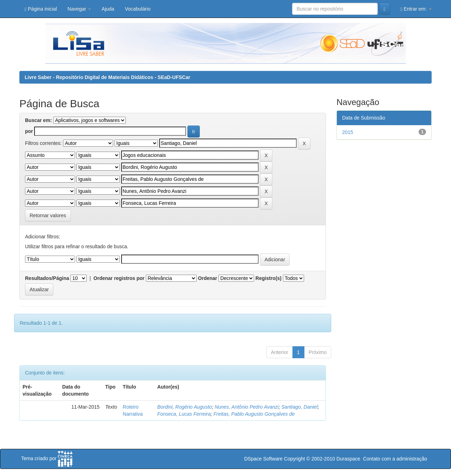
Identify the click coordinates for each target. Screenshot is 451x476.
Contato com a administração (395, 459)
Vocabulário (138, 9)
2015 (348, 132)
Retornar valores (48, 215)
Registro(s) (268, 278)
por (29, 131)
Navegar (79, 9)
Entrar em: (416, 9)
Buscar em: (38, 120)
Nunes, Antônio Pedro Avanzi (247, 407)
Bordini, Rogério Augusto (184, 407)
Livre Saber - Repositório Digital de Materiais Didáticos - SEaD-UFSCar (107, 77)
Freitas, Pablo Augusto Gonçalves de (254, 414)
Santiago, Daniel (300, 407)
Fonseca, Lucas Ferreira (184, 414)
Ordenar (208, 278)
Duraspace (348, 459)
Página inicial (41, 9)
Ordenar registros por (119, 278)
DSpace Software (263, 459)
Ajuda (108, 9)
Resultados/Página (47, 278)
